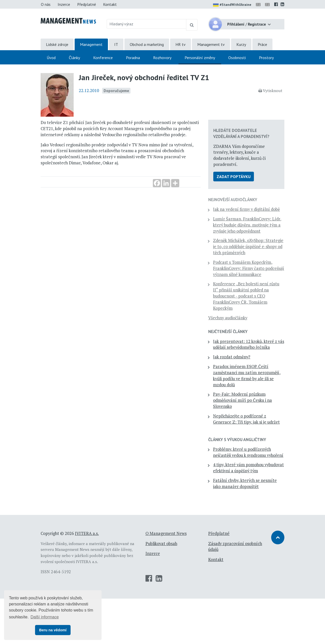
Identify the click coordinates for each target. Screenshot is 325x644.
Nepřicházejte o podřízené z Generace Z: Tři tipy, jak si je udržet (251, 443)
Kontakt (110, 4)
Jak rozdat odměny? (243, 378)
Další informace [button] (45, 617)
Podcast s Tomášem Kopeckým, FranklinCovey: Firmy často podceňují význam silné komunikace (249, 280)
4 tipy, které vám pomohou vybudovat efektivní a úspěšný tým (250, 504)
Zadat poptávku (245, 167)
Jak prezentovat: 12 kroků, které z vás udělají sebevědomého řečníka (249, 362)
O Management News (166, 579)
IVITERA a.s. (87, 579)
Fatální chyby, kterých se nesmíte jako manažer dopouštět (248, 526)
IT (116, 44)
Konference (103, 58)
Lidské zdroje (57, 44)
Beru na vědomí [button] (53, 630)
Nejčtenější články (239, 347)
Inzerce (64, 4)
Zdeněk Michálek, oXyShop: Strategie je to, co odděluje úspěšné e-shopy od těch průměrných (250, 253)
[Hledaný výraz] (147, 24)
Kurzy (241, 44)
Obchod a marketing (147, 44)
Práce (262, 44)
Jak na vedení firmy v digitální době (244, 203)
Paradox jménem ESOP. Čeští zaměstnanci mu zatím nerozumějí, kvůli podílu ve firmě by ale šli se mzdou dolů (252, 397)
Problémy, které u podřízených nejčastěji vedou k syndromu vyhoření (252, 482)
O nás (46, 4)
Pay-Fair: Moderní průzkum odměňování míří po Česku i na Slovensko (251, 422)
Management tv (211, 44)
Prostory (266, 58)
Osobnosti (237, 58)
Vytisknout (270, 91)
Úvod (51, 58)
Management (91, 44)
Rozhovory (162, 58)
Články (74, 58)
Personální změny (200, 58)
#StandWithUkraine (232, 5)
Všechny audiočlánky (239, 333)
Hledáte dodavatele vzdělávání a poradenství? (247, 115)
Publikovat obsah (161, 589)
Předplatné (87, 4)
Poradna (133, 58)
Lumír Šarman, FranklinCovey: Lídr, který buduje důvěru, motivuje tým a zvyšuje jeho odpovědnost (251, 225)
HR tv (181, 44)
